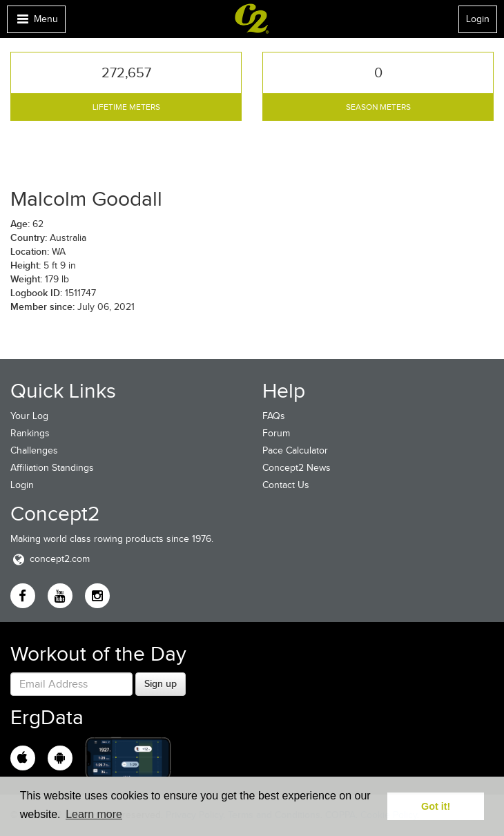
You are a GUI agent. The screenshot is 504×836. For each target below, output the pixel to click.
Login (478, 19)
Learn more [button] (94, 814)
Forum (276, 433)
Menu (36, 22)
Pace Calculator (295, 450)
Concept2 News (297, 468)
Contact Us (286, 485)
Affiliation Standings (52, 468)
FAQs (274, 416)
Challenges (34, 450)
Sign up (161, 683)
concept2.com (50, 559)
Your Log (29, 416)
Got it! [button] (436, 806)
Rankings (30, 433)
